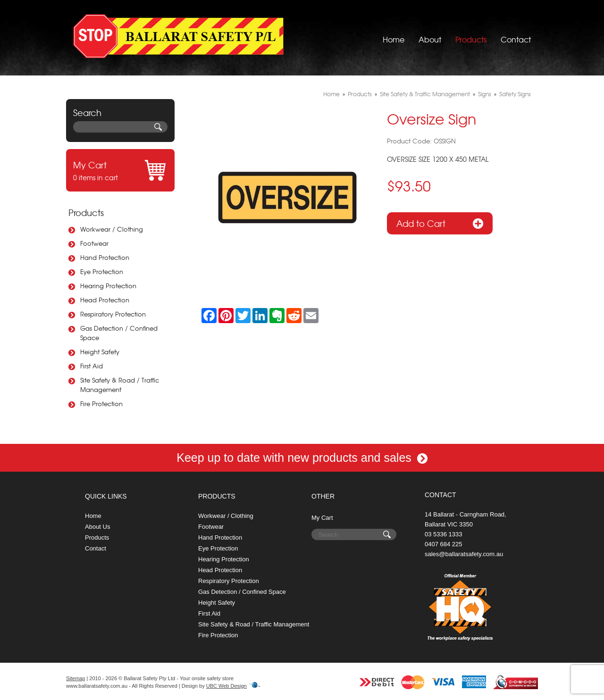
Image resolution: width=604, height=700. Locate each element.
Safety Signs (515, 94)
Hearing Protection (108, 286)
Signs (485, 94)
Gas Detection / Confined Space (119, 333)
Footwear (94, 243)
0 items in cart (120, 170)
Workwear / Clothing (112, 229)
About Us (97, 527)
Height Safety (100, 352)
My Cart (322, 518)
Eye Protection (102, 271)
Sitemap (75, 678)
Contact (516, 35)
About (430, 35)
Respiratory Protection (113, 314)
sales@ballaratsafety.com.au (464, 554)
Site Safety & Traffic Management (425, 94)
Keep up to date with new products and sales (302, 458)
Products (471, 35)
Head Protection (105, 300)
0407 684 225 (444, 544)
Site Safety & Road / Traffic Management (120, 385)
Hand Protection (105, 257)
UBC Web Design (226, 686)
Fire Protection (101, 404)
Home (394, 35)
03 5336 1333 (444, 534)
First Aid (92, 366)
